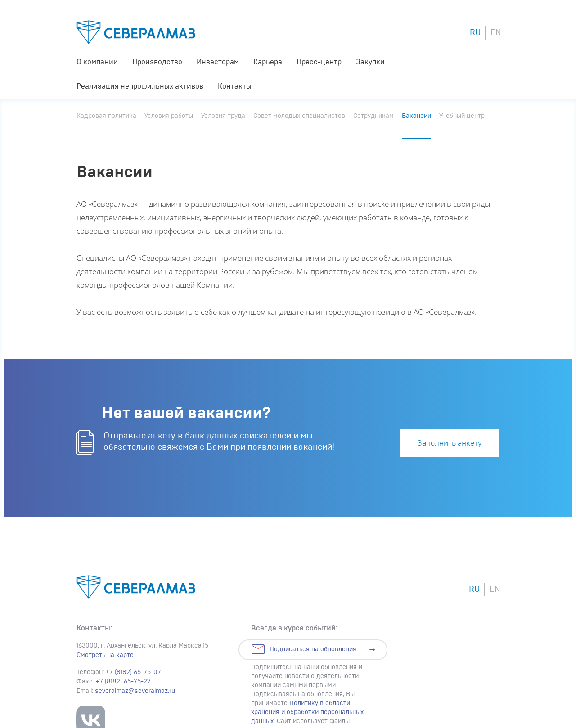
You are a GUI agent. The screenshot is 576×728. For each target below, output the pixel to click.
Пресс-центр (319, 62)
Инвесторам (218, 62)
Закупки (370, 62)
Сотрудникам (373, 116)
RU (475, 33)
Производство (157, 62)
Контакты (235, 86)
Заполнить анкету (450, 443)
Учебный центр (462, 116)
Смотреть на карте (105, 655)
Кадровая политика (106, 116)
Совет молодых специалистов (299, 116)
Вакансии (416, 116)
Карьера (268, 62)
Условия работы (169, 116)
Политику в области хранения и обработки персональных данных (307, 712)
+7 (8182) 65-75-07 (133, 672)
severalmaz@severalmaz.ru (135, 691)
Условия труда (223, 116)
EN (496, 33)
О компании (97, 62)
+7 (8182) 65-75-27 (123, 682)
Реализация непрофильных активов (140, 86)
